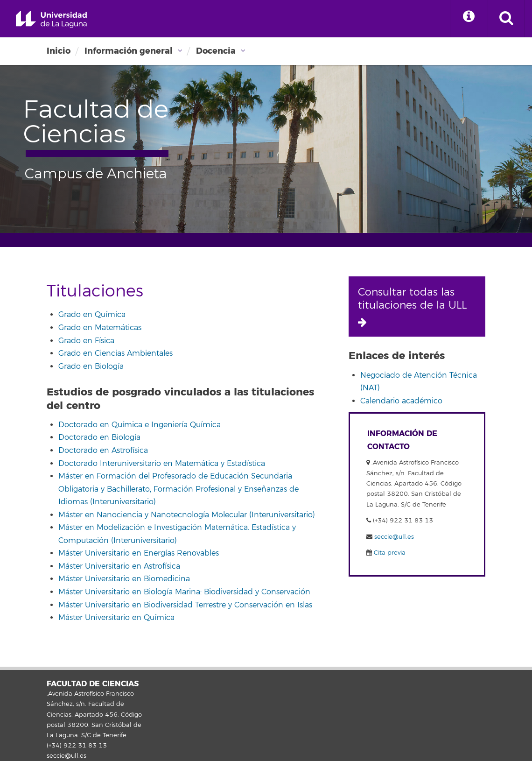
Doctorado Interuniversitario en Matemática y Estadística (162, 464)
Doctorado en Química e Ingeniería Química (140, 425)
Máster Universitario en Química (116, 618)
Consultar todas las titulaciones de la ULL (412, 307)
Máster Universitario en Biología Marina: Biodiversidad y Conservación (184, 592)
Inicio (59, 51)
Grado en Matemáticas (100, 328)
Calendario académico (401, 401)
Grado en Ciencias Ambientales (115, 353)
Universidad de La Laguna (51, 19)
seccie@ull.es (394, 537)
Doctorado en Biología (99, 437)
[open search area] (506, 19)
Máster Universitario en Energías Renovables (139, 553)
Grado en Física (86, 341)
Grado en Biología (91, 366)
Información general (129, 51)
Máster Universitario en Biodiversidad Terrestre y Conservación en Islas (185, 605)
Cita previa (389, 553)
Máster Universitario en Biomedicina (124, 579)
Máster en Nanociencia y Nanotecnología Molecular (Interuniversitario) (187, 515)
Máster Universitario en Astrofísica (119, 566)
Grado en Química (92, 315)
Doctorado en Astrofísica (103, 451)
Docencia (216, 51)
